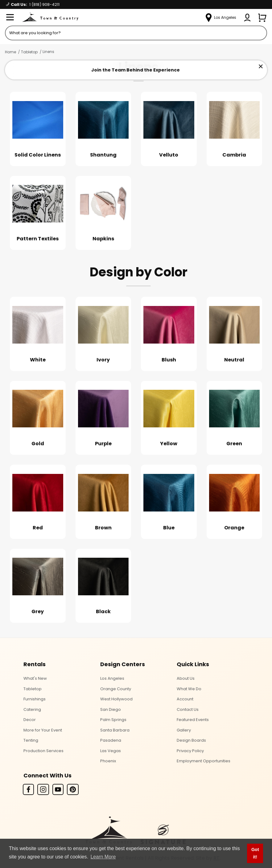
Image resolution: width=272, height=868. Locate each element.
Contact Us (188, 709)
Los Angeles (112, 678)
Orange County (116, 689)
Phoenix (108, 761)
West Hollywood (116, 699)
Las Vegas (111, 751)
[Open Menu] (10, 18)
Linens (48, 52)
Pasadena (111, 740)
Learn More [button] (103, 857)
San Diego (111, 709)
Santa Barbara (115, 730)
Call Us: (33, 4)
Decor (30, 720)
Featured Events (193, 720)
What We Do (189, 689)
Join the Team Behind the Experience (136, 70)
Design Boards (191, 740)
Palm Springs (113, 720)
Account (185, 699)
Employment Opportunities (204, 761)
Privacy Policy (190, 751)
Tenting (31, 740)
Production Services (43, 751)
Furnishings (35, 699)
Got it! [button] (255, 853)
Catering (32, 709)
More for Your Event (43, 730)
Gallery (184, 730)
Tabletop (29, 52)
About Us (186, 678)
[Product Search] (136, 33)
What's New (35, 678)
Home (10, 52)
